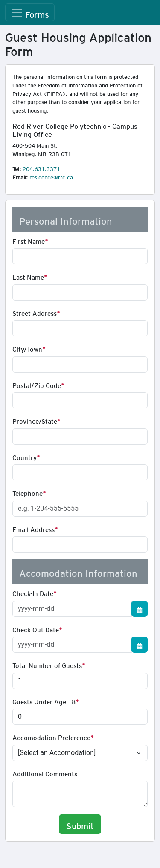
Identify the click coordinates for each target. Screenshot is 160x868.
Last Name (28, 276)
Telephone (28, 492)
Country (25, 456)
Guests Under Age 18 (44, 700)
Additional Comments (45, 773)
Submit (80, 824)
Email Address (33, 528)
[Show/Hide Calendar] (140, 609)
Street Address (35, 312)
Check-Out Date (36, 628)
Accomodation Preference (51, 736)
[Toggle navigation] (30, 12)
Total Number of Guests (47, 664)
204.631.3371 (41, 168)
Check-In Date (33, 592)
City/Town (27, 348)
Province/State (35, 420)
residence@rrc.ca (51, 176)
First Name (29, 240)
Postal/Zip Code (37, 384)
